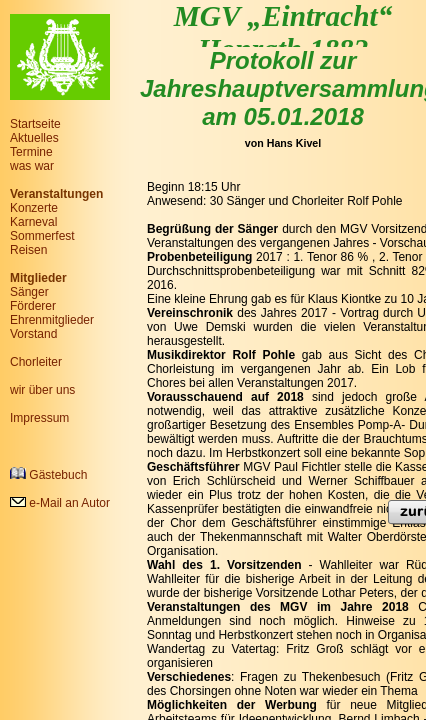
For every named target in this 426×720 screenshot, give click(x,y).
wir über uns (42, 390)
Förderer (33, 306)
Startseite (35, 124)
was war (32, 166)
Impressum (39, 418)
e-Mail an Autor (60, 503)
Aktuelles (34, 138)
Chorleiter (36, 362)
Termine (31, 152)
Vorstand (33, 334)
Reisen (28, 250)
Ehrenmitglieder (52, 320)
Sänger (29, 292)
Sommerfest (42, 236)
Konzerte (34, 208)
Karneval (33, 222)
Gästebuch (48, 474)
